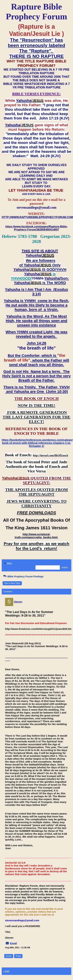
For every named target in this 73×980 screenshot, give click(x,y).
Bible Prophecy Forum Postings (23, 576)
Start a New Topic (12, 583)
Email (13, 943)
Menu (8, 563)
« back (6, 971)
